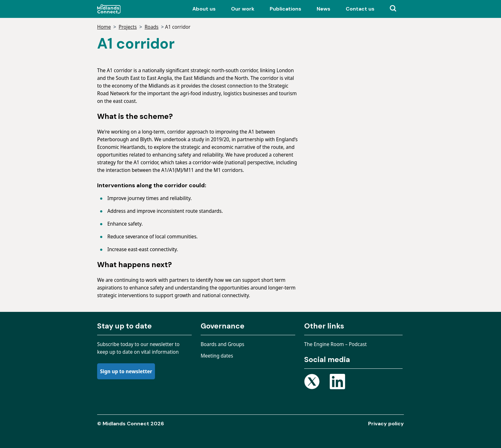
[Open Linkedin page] (337, 383)
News (324, 9)
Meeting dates (217, 356)
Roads (151, 27)
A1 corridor (178, 27)
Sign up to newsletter (126, 371)
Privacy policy (386, 424)
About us (204, 9)
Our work (243, 9)
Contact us (360, 9)
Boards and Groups (223, 344)
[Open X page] (312, 383)
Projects (128, 27)
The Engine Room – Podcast (335, 344)
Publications (285, 9)
